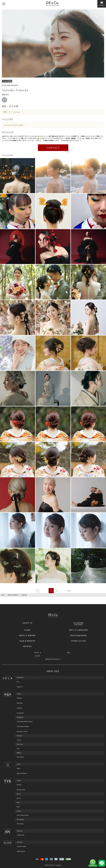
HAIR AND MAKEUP (13, 595)
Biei (18, 682)
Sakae (19, 768)
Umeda (19, 785)
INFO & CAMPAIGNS (79, 630)
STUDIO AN (21, 835)
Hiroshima (20, 824)
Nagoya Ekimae (22, 773)
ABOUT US (27, 623)
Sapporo (20, 687)
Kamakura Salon (22, 731)
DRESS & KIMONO (27, 635)
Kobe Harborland (23, 815)
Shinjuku (20, 703)
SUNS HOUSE (21, 851)
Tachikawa (20, 713)
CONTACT (53, 148)
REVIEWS (27, 646)
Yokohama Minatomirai (25, 721)
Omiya (19, 740)
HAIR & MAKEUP (27, 641)
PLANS (27, 630)
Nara (18, 807)
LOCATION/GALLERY (79, 624)
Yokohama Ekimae (23, 726)
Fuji (18, 748)
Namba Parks (21, 790)
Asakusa (19, 708)
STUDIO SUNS (21, 846)
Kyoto (19, 798)
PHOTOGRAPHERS (79, 635)
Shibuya (19, 698)
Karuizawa (20, 757)
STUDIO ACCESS (79, 641)
